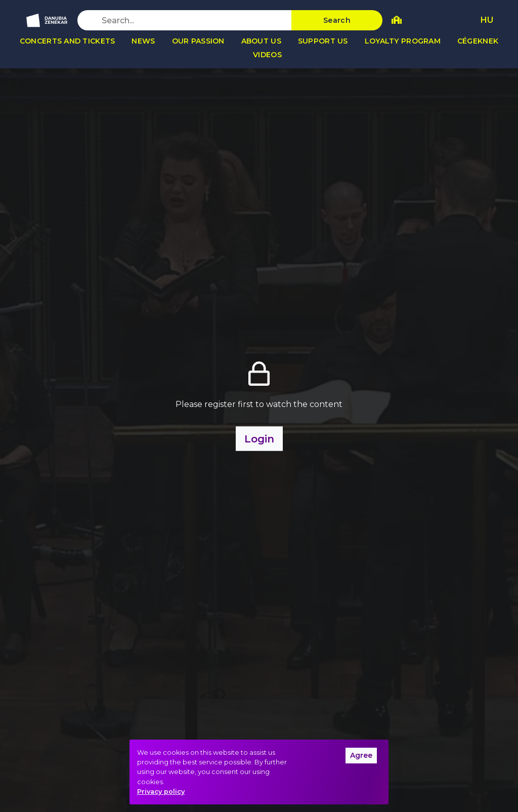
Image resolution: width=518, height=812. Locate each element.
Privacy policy (161, 791)
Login (259, 439)
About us (261, 41)
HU (487, 20)
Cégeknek (478, 41)
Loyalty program (403, 41)
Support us (323, 41)
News (143, 41)
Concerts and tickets (68, 41)
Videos (267, 55)
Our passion (198, 41)
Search (337, 20)
